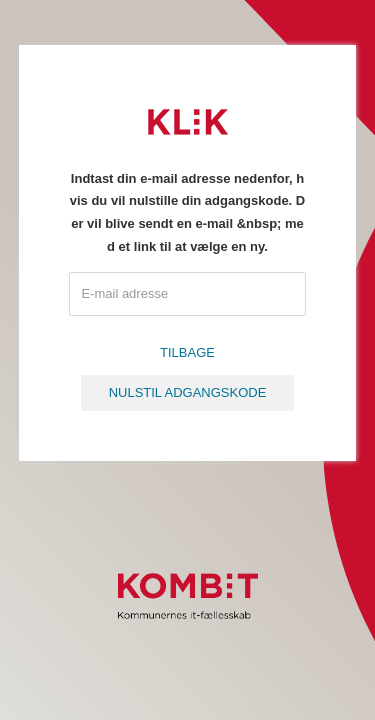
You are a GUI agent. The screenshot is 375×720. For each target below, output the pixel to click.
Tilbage (187, 352)
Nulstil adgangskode (188, 392)
